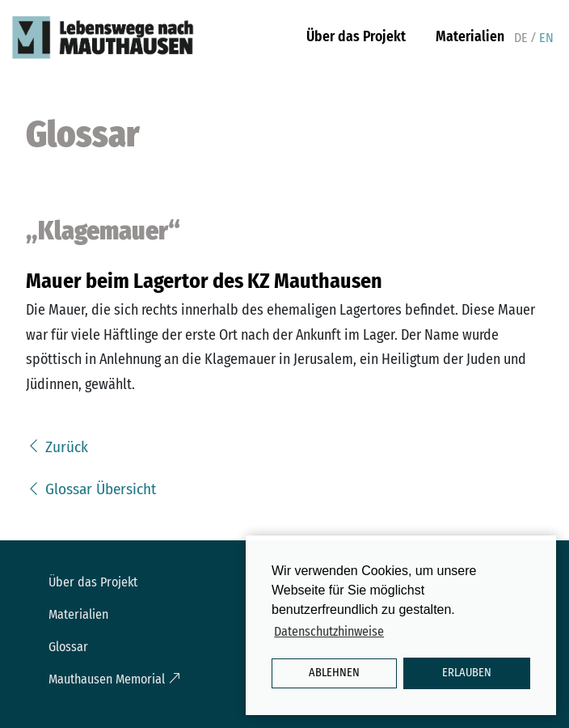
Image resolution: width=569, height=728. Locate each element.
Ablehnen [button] (334, 673)
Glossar (68, 647)
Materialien (470, 37)
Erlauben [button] (467, 673)
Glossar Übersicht (91, 489)
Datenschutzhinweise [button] (329, 631)
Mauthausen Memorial (115, 679)
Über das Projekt (356, 37)
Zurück (57, 447)
